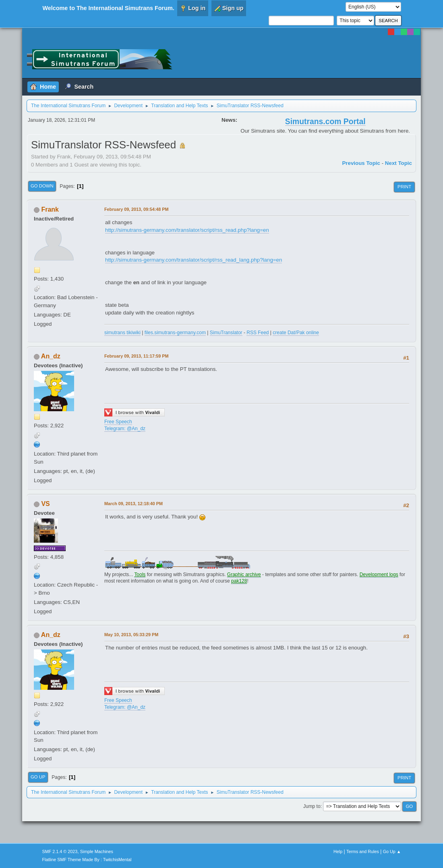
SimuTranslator (226, 333)
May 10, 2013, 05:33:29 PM (131, 635)
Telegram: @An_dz (125, 429)
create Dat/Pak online (296, 333)
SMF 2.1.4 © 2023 (60, 851)
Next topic (398, 163)
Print (404, 187)
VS (45, 504)
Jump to (312, 806)
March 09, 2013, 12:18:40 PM (134, 504)
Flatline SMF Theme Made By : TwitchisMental (87, 860)
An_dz (51, 356)
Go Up (38, 777)
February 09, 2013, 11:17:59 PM (136, 356)
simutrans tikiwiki (122, 333)
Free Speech (118, 422)
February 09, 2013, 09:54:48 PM (136, 209)
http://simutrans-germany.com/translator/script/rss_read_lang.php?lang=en (194, 260)
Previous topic (361, 163)
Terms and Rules (363, 851)
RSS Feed (258, 333)
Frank (50, 209)
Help (338, 851)
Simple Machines (97, 851)
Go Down (42, 186)
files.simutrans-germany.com (175, 333)
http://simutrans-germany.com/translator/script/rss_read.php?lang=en (187, 230)
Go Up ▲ (392, 851)
